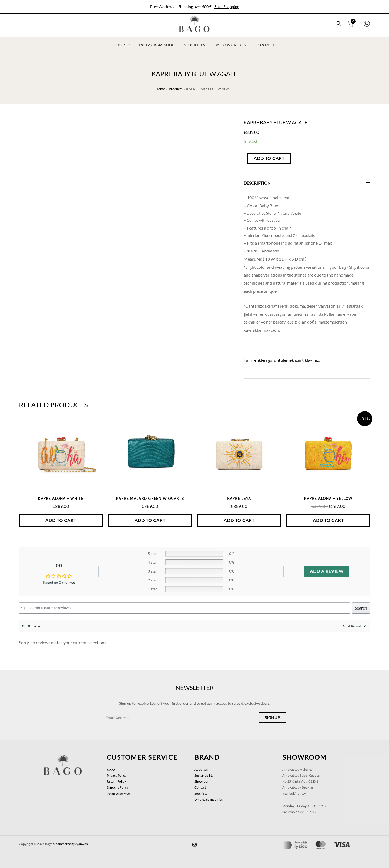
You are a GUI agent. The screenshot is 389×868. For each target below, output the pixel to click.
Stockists (201, 794)
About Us (201, 769)
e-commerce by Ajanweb (70, 844)
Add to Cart (269, 158)
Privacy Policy (117, 775)
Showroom (202, 781)
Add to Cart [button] (61, 520)
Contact (200, 787)
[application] (132, 45)
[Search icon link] (339, 24)
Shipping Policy (118, 787)
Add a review (327, 571)
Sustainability (204, 775)
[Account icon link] (367, 24)
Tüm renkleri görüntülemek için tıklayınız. (282, 360)
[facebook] (194, 845)
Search (361, 608)
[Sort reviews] (354, 626)
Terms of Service (118, 794)
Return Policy (116, 781)
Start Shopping (227, 7)
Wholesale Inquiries (209, 799)
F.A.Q (111, 769)
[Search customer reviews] (185, 608)
